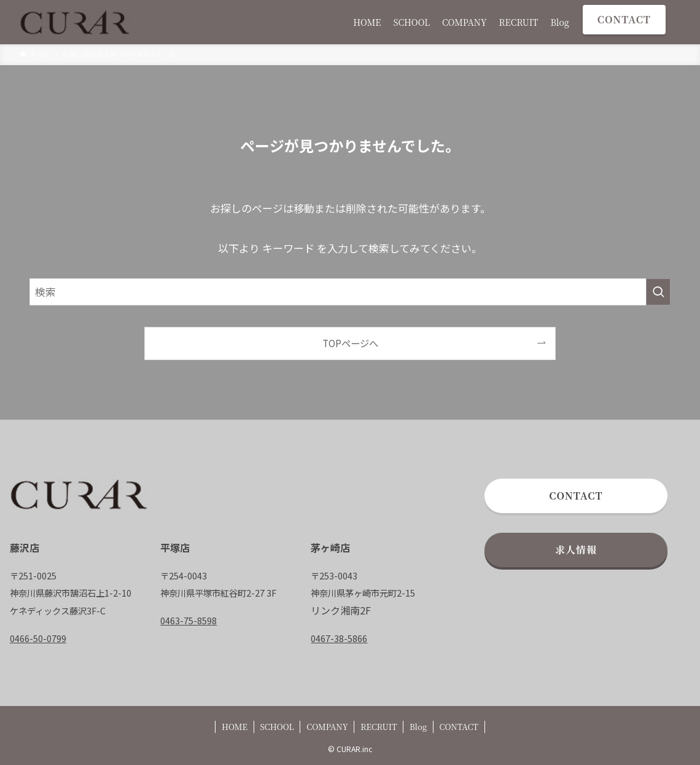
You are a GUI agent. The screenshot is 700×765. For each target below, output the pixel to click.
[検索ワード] (350, 292)
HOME (235, 727)
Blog (418, 727)
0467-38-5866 (339, 638)
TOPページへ (350, 343)
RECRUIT (379, 727)
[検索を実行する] (658, 292)
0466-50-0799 (38, 638)
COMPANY (327, 727)
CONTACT (459, 727)
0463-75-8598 (189, 620)
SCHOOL (277, 727)
